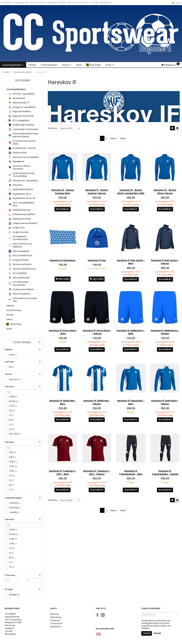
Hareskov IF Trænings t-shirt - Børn (63, 454)
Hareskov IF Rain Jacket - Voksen (165, 256)
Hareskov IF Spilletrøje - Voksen (97, 388)
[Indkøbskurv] (171, 65)
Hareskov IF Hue (97, 254)
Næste (113, 138)
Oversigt (94, 2)
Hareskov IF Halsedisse (63, 256)
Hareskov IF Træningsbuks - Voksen (165, 455)
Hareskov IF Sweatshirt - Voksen (165, 388)
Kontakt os (84, 2)
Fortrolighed (6, 2)
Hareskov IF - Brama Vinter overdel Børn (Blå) (131, 188)
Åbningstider (106, 2)
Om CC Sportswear (38, 2)
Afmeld (157, 633)
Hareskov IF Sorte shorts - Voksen (97, 322)
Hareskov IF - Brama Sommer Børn (63, 186)
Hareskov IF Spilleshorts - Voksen (165, 322)
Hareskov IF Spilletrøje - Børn (63, 388)
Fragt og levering (21, 2)
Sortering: (52, 128)
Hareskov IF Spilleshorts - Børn (131, 322)
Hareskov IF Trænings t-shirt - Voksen (97, 454)
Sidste (123, 138)
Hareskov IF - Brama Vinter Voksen (165, 186)
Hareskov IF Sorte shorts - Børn (63, 322)
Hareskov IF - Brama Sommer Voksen (97, 186)
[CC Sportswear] (91, 34)
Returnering (73, 2)
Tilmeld (147, 633)
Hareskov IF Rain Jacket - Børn (131, 256)
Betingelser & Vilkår (57, 2)
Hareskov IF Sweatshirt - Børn (131, 388)
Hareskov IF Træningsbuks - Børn (131, 454)
